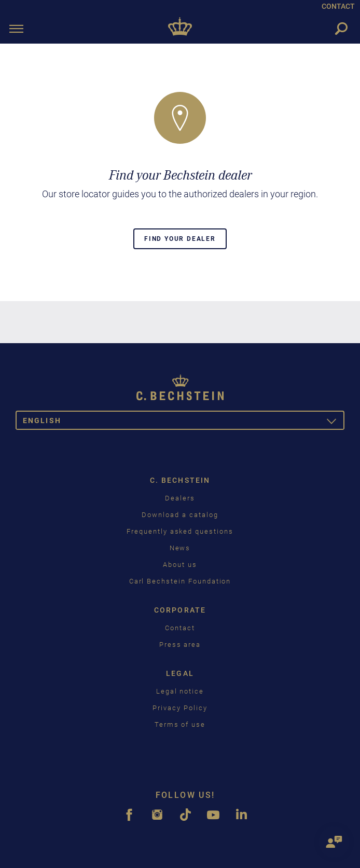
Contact (180, 628)
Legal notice (180, 691)
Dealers (180, 498)
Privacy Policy (180, 708)
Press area (180, 645)
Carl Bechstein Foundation (180, 581)
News (180, 548)
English (184, 422)
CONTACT (338, 6)
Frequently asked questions (180, 531)
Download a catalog (180, 515)
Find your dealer (180, 239)
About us (180, 565)
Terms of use (180, 724)
